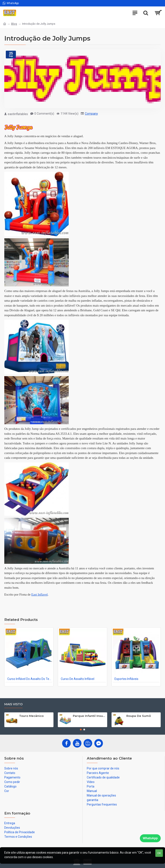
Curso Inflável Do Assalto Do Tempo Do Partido (30, 679)
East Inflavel (40, 594)
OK (159, 853)
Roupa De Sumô (139, 716)
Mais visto (13, 704)
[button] (81, 730)
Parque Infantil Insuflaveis (89, 716)
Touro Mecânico (31, 716)
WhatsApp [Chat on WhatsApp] (150, 838)
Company (91, 114)
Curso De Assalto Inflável (78, 679)
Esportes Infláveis (126, 679)
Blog (14, 24)
